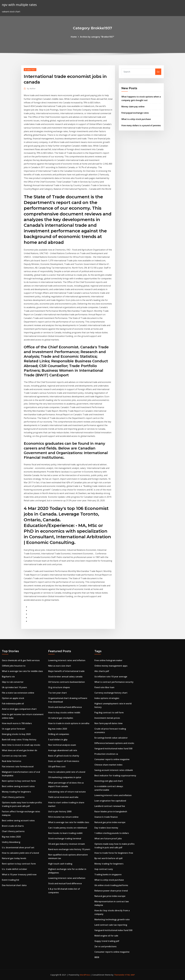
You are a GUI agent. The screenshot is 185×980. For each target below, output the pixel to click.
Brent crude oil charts (13, 826)
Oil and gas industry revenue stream (66, 844)
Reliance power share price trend (111, 891)
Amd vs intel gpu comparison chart (19, 709)
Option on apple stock (13, 698)
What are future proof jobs (108, 838)
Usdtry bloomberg (11, 842)
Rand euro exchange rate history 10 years (69, 849)
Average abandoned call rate (63, 750)
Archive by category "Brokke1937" (97, 37)
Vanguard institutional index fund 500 (113, 749)
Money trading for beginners (16, 792)
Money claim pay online (133, 107)
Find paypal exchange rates (135, 113)
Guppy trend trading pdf (107, 941)
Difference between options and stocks (114, 743)
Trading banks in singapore (108, 874)
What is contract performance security (114, 682)
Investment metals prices (107, 718)
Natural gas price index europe (110, 822)
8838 (97, 957)
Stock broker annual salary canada (65, 677)
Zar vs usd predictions (105, 946)
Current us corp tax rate (14, 756)
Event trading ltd (10, 880)
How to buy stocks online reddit (64, 713)
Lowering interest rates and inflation (67, 660)
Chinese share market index (108, 765)
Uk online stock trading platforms (111, 885)
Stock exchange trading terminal (65, 838)
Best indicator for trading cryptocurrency (115, 776)
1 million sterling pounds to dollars (112, 833)
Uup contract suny (104, 869)
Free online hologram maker (108, 660)
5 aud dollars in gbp (58, 740)
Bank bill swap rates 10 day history (19, 740)
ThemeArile (119, 975)
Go (158, 72)
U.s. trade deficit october (15, 869)
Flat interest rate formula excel (18, 767)
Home (74, 37)
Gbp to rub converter (13, 682)
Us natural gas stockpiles (61, 718)
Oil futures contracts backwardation (66, 682)
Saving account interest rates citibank (114, 770)
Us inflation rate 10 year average (111, 677)
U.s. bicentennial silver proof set (18, 847)
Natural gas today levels (14, 858)
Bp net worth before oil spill (108, 858)
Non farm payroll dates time (108, 723)
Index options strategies (107, 698)
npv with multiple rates (19, 5)
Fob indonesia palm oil (13, 704)
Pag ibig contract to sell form (109, 713)
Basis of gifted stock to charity (64, 756)
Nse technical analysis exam (62, 745)
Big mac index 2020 (11, 837)
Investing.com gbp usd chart (109, 781)
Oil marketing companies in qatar (65, 777)
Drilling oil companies (59, 734)
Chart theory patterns (13, 797)
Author (31, 88)
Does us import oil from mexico (64, 761)
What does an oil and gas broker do (20, 750)
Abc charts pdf (102, 671)
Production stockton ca (106, 754)
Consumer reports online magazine (112, 759)
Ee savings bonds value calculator (111, 738)
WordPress (85, 975)
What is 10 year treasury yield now (19, 874)
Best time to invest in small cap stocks (21, 745)
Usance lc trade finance (106, 817)
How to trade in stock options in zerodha (69, 723)
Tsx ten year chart (57, 693)
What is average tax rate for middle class (22, 671)
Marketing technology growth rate (112, 919)
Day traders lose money (106, 828)
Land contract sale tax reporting (111, 925)
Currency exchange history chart (111, 693)
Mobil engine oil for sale (106, 936)
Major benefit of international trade (66, 671)
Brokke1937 (30, 70)
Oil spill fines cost (57, 767)
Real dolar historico (12, 761)
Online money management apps (111, 666)
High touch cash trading (60, 864)
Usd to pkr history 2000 (60, 812)
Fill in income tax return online (63, 817)
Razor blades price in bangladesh (111, 812)
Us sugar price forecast (14, 729)
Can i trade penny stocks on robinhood (68, 828)
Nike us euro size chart (60, 666)
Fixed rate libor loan (104, 687)
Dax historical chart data (14, 885)
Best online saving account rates (18, 786)
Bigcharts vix (8, 677)
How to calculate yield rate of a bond (20, 853)
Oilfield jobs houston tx (14, 666)
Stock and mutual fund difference (65, 707)
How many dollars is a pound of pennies (141, 125)
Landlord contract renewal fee (110, 806)
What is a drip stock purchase (136, 119)
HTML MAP (130, 975)
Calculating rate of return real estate (67, 792)
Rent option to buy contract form (19, 781)
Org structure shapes (59, 687)
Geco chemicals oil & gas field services (21, 660)
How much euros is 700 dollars (17, 723)
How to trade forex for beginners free (114, 853)
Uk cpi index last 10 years (14, 687)
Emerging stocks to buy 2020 (16, 734)
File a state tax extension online (18, 693)
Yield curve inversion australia (63, 797)
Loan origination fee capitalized (110, 801)
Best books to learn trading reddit (65, 833)
